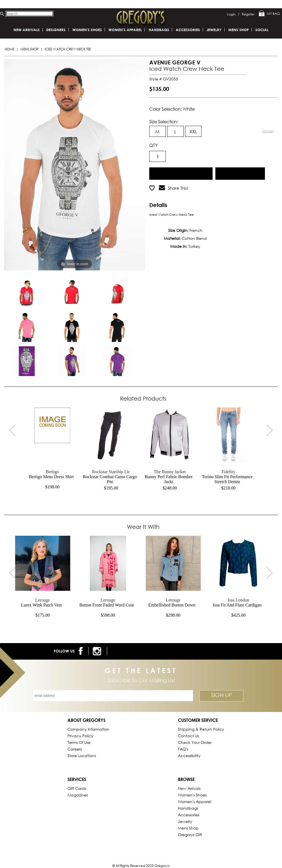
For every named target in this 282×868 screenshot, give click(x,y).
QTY (153, 145)
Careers (75, 749)
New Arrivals (27, 30)
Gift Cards (77, 788)
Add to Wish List (240, 173)
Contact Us (188, 736)
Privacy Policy (80, 736)
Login (233, 14)
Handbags (159, 30)
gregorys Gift (190, 835)
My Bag (269, 14)
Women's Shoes (87, 30)
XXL (193, 131)
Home (10, 49)
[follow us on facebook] (82, 651)
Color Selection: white (172, 109)
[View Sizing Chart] (268, 131)
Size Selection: (164, 122)
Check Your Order (195, 742)
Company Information (88, 729)
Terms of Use (79, 742)
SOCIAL (262, 30)
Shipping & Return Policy (201, 729)
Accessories (188, 30)
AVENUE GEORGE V (175, 62)
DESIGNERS (56, 30)
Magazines (78, 795)
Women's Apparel (125, 30)
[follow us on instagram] (98, 651)
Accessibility (189, 756)
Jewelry (214, 30)
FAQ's (183, 749)
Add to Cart (181, 173)
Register (248, 14)
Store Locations (82, 756)
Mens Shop (29, 49)
